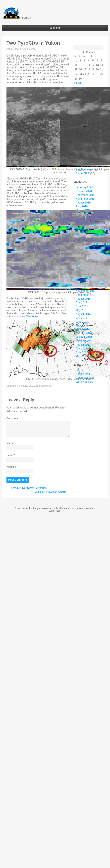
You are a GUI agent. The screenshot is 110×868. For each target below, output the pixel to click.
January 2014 (84, 333)
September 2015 (85, 295)
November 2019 (85, 199)
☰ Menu (55, 28)
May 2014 (81, 326)
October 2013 (84, 337)
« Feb (77, 83)
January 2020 (84, 191)
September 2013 (85, 341)
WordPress (55, 511)
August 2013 (83, 345)
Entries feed (83, 374)
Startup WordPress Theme (77, 508)
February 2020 (84, 187)
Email (11, 455)
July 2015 (81, 303)
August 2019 (83, 203)
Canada (23, 386)
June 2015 (82, 306)
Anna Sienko (13, 49)
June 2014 (82, 322)
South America (84, 170)
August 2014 (83, 314)
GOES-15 (33, 386)
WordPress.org (84, 382)
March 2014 (83, 329)
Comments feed (85, 378)
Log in (79, 370)
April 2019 (82, 206)
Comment (13, 419)
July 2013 (81, 349)
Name (11, 443)
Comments (46, 386)
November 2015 (85, 291)
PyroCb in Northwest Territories (27, 488)
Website (11, 467)
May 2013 (81, 356)
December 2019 (85, 195)
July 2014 (81, 318)
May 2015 (81, 310)
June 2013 (82, 352)
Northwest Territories (26, 316)
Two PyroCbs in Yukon (33, 43)
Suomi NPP (82, 173)
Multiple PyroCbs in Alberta (52, 492)
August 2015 (83, 299)
